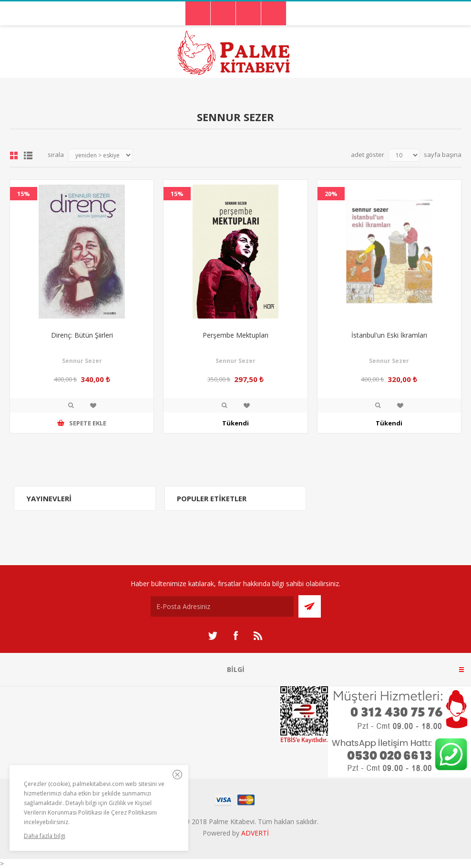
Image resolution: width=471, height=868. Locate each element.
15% (24, 194)
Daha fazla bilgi (45, 836)
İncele (71, 405)
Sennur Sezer (82, 361)
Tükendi (235, 423)
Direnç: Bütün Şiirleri (82, 335)
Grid (14, 155)
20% (331, 194)
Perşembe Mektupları (235, 335)
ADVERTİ (255, 833)
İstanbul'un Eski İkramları (389, 335)
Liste (28, 155)
